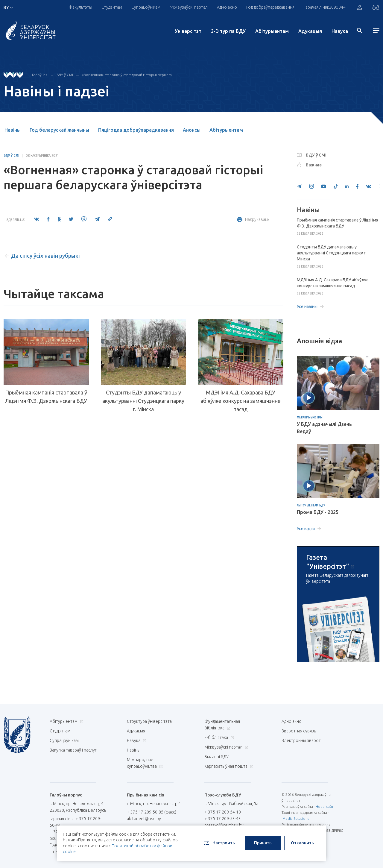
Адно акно (227, 7)
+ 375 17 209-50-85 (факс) (152, 812)
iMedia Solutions (295, 818)
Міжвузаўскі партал (189, 7)
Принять (263, 843)
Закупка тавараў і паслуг (73, 750)
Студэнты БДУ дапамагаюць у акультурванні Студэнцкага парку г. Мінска (143, 401)
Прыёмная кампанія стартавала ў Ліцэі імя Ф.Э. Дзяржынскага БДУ (46, 397)
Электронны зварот (301, 740)
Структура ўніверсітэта (149, 721)
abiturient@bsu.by (144, 819)
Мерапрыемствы (310, 418)
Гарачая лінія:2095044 (325, 7)
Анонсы (192, 130)
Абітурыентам (272, 31)
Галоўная (40, 75)
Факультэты (80, 7)
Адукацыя (310, 31)
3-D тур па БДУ (228, 31)
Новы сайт (325, 806)
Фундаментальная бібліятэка (222, 725)
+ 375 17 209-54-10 (223, 812)
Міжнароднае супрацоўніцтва (145, 763)
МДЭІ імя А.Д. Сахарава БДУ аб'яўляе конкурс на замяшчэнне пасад (241, 401)
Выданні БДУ (216, 757)
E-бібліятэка (218, 738)
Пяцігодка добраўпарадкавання (136, 130)
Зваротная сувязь (299, 731)
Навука (340, 31)
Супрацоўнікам (146, 7)
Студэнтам (112, 7)
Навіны (13, 130)
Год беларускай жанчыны (59, 130)
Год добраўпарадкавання (270, 7)
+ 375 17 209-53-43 (223, 819)
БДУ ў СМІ (65, 75)
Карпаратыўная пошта (228, 766)
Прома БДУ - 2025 (318, 512)
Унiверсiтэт (188, 31)
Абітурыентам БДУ (311, 506)
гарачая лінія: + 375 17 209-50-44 (75, 822)
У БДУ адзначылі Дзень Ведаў (324, 428)
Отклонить (302, 843)
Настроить (219, 843)
